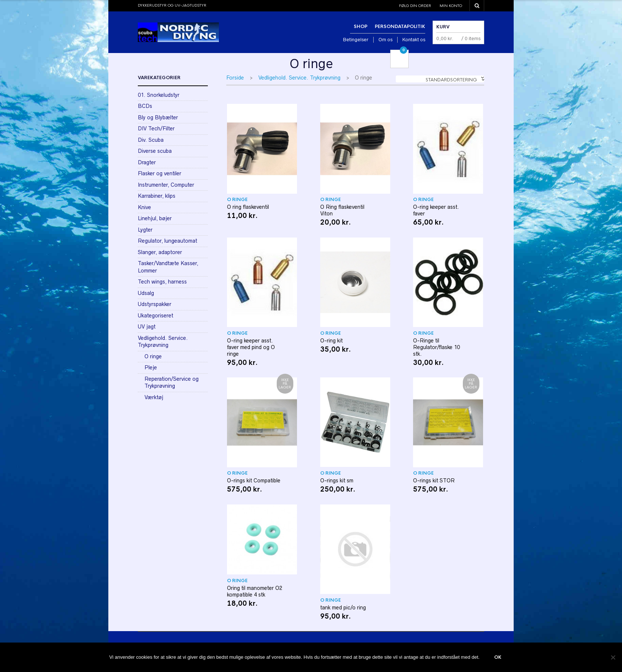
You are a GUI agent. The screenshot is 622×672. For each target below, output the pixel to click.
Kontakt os (414, 40)
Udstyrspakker (155, 304)
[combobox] (440, 79)
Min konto (451, 6)
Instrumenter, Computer (166, 185)
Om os (385, 40)
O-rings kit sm (337, 481)
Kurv (443, 27)
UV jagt (147, 327)
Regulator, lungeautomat (167, 241)
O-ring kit (331, 341)
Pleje (151, 367)
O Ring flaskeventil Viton (342, 210)
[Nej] (613, 657)
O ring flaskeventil (248, 207)
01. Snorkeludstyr (159, 95)
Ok (498, 657)
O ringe (237, 200)
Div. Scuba (151, 140)
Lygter (145, 230)
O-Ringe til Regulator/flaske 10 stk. (436, 347)
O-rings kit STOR (434, 481)
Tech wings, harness (162, 282)
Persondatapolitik (400, 27)
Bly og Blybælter (158, 117)
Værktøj (154, 397)
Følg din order (415, 6)
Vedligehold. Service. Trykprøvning (299, 78)
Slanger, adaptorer (160, 252)
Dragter (147, 162)
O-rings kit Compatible (254, 481)
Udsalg (146, 293)
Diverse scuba (155, 151)
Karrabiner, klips (157, 196)
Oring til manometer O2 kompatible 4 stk (255, 591)
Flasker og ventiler (160, 173)
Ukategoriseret (155, 316)
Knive (144, 207)
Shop (361, 27)
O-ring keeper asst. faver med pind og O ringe (251, 347)
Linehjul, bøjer (155, 218)
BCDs (145, 106)
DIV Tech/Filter (156, 129)
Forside (235, 78)
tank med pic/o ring (343, 608)
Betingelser (356, 40)
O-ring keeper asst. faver (436, 210)
